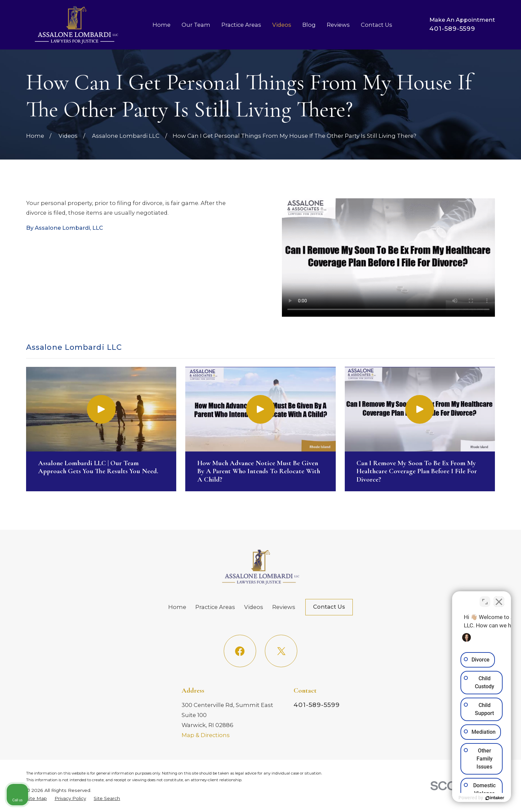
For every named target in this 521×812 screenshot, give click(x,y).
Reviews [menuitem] (338, 25)
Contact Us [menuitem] (377, 25)
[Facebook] (240, 651)
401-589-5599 (452, 29)
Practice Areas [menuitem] (241, 25)
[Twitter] (281, 651)
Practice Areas (215, 607)
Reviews (284, 607)
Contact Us (329, 607)
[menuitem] (36, 798)
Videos (254, 607)
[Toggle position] (485, 598)
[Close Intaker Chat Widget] (499, 598)
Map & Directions (206, 735)
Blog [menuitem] (309, 25)
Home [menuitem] (162, 25)
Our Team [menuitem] (196, 25)
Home (177, 607)
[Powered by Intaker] (464, 798)
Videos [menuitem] (282, 25)
